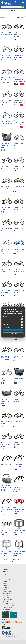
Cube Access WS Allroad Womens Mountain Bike (17, 35)
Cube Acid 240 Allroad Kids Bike (6, 271)
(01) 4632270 (6, 577)
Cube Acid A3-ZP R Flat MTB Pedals (7, 552)
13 (22, 560)
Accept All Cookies (13, 330)
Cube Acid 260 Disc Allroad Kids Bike (18, 400)
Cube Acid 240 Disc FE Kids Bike (19, 291)
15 (11, 561)
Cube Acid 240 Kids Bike (18, 357)
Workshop (5, 586)
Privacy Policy (6, 596)
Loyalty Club (5, 602)
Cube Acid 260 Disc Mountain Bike (18, 444)
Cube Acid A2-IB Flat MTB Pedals (6, 531)
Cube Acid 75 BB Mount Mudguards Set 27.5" (6, 510)
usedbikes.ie (15, 636)
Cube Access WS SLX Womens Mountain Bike (19, 124)
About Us (5, 582)
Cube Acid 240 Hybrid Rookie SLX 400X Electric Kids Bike (6, 358)
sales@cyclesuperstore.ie (8, 575)
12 (21, 560)
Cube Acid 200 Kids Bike (18, 229)
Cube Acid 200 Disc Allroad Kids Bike (6, 188)
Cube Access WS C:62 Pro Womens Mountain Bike (6, 57)
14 (24, 560)
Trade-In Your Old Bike (8, 608)
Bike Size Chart (6, 588)
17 (13, 561)
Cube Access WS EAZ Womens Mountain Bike (19, 56)
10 (18, 560)
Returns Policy (6, 598)
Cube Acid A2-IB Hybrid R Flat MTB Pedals (19, 531)
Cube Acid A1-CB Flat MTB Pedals (19, 510)
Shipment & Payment (7, 592)
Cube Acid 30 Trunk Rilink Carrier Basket (6, 486)
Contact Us (5, 584)
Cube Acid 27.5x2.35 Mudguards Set (6, 466)
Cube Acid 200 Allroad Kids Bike (19, 167)
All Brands (5, 590)
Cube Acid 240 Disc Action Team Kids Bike (19, 271)
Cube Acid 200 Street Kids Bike (19, 250)
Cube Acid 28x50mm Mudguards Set (18, 466)
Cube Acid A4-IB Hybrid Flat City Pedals (19, 552)
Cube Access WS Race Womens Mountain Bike (19, 101)
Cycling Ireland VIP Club (8, 604)
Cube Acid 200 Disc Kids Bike (6, 209)
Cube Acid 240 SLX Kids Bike (6, 379)
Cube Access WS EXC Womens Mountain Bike (7, 79)
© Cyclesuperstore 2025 (8, 642)
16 (12, 561)
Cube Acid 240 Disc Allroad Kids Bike (6, 291)
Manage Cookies (6, 610)
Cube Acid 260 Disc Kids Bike (18, 423)
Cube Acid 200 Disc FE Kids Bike (19, 188)
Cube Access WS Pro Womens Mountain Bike (19, 80)
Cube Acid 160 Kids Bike (18, 145)
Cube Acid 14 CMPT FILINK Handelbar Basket (6, 146)
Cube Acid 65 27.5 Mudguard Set (18, 488)
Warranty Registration (7, 600)
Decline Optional (13, 334)
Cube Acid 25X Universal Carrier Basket (5, 401)
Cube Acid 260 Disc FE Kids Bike (6, 423)
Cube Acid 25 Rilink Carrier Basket (18, 379)
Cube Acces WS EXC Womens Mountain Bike (7, 34)
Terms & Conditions (7, 594)
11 (20, 560)
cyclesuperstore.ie (7, 636)
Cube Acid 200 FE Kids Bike (6, 229)
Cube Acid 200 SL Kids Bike (6, 250)
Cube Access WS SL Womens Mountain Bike (7, 122)
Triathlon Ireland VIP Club (8, 606)
